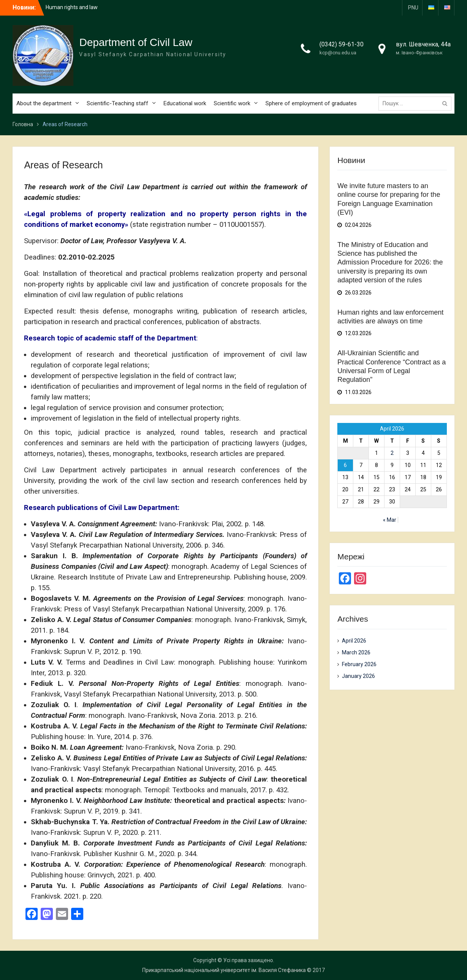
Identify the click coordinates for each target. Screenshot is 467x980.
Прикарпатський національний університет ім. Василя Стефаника (224, 970)
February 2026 (359, 664)
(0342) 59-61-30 (342, 44)
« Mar (390, 520)
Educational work (185, 103)
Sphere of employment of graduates (311, 103)
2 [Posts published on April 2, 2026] (392, 453)
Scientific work (232, 103)
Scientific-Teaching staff (118, 103)
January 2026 (358, 676)
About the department (44, 103)
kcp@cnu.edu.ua (338, 53)
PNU (413, 8)
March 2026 (356, 652)
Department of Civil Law (136, 42)
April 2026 (354, 641)
